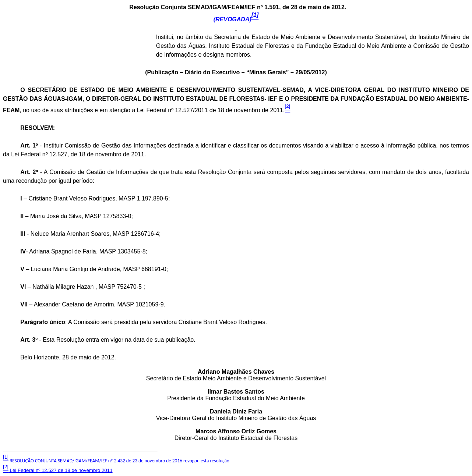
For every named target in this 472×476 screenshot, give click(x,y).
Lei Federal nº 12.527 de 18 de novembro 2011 (58, 470)
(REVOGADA (236, 19)
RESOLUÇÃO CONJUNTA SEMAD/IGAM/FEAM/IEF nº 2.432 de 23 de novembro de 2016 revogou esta (117, 461)
